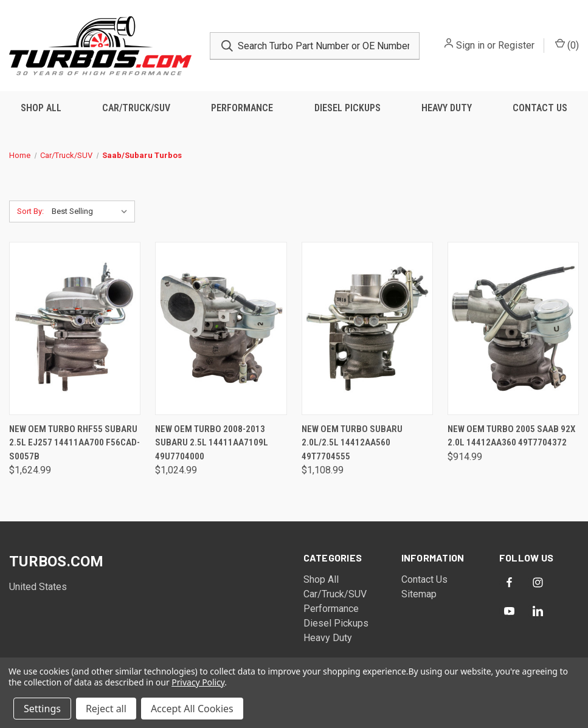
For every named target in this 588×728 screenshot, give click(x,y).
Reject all (106, 709)
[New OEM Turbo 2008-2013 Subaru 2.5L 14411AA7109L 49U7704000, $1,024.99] (221, 328)
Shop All (41, 108)
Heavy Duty (447, 108)
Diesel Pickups (348, 108)
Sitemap (419, 594)
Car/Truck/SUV (136, 108)
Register (516, 45)
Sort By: (30, 211)
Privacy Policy (198, 682)
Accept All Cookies (192, 709)
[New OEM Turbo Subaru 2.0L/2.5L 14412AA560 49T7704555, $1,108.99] (367, 328)
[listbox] (92, 211)
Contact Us (540, 108)
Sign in (470, 45)
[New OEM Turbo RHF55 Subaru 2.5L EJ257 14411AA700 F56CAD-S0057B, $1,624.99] (75, 328)
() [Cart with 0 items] (567, 45)
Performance (242, 108)
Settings (42, 709)
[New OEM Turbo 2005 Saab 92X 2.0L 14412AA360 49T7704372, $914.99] (513, 328)
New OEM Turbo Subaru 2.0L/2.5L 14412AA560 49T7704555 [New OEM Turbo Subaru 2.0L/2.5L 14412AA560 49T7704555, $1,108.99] (352, 443)
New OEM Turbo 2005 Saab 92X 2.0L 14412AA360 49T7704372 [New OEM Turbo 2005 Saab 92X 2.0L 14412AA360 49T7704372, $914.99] (511, 436)
